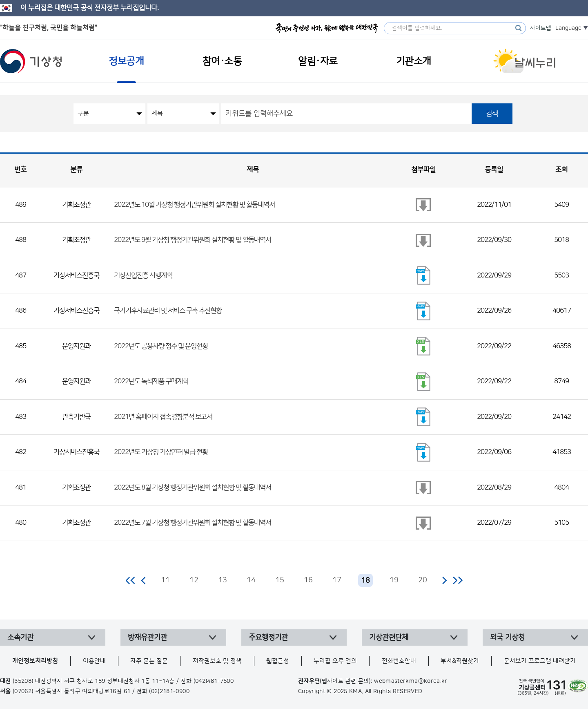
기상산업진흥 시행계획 (143, 275)
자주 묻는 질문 (149, 661)
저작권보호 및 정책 (217, 661)
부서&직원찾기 (460, 661)
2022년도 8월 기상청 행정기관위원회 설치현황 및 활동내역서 (193, 488)
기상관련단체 (389, 637)
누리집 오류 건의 (335, 661)
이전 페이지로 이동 (144, 580)
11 (165, 580)
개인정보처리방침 (35, 661)
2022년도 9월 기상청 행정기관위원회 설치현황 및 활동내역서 (193, 240)
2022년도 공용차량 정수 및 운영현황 (161, 346)
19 (394, 580)
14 (251, 580)
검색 (492, 114)
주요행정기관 (268, 637)
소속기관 (20, 637)
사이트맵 (541, 28)
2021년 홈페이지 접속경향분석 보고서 (163, 417)
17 (337, 580)
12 (194, 580)
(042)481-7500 (214, 681)
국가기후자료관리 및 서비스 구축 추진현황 (168, 311)
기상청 (31, 61)
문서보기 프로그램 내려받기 (540, 661)
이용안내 (94, 661)
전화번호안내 (399, 661)
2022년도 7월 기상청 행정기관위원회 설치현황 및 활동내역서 (193, 523)
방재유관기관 (147, 637)
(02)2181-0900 (169, 691)
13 (223, 580)
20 (423, 580)
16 (308, 580)
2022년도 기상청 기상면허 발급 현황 (161, 452)
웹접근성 (278, 661)
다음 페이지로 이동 (444, 580)
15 (280, 580)
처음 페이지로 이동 (131, 580)
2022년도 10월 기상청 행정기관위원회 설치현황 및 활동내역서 (194, 205)
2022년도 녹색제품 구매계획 (151, 381)
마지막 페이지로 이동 (458, 580)
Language (568, 28)
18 (365, 581)
